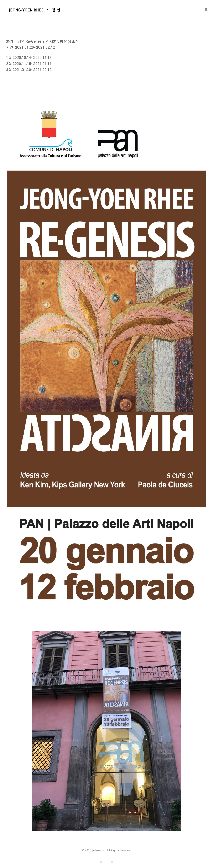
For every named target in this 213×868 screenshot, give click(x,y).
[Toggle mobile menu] (206, 10)
